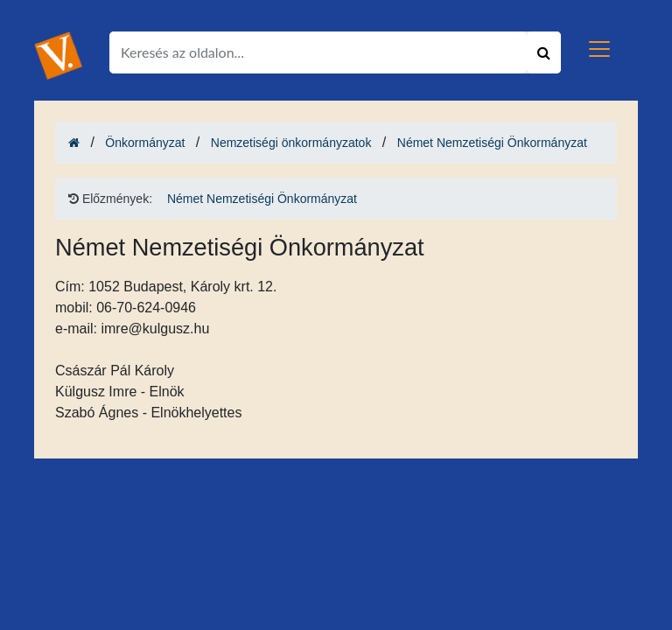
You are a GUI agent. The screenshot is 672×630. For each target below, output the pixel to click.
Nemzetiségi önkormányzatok (291, 143)
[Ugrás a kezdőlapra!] (58, 55)
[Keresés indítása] (544, 52)
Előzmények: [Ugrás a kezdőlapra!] (110, 199)
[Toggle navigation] (599, 49)
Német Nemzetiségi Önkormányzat (492, 143)
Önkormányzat (145, 143)
